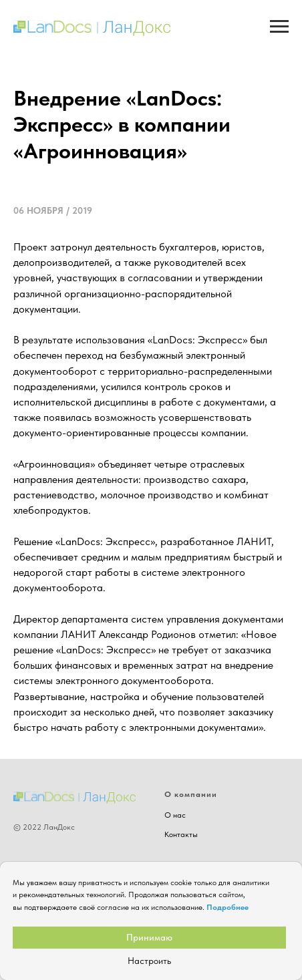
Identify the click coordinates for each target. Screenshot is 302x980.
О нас (175, 815)
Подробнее (228, 907)
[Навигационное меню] (279, 27)
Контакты (181, 834)
